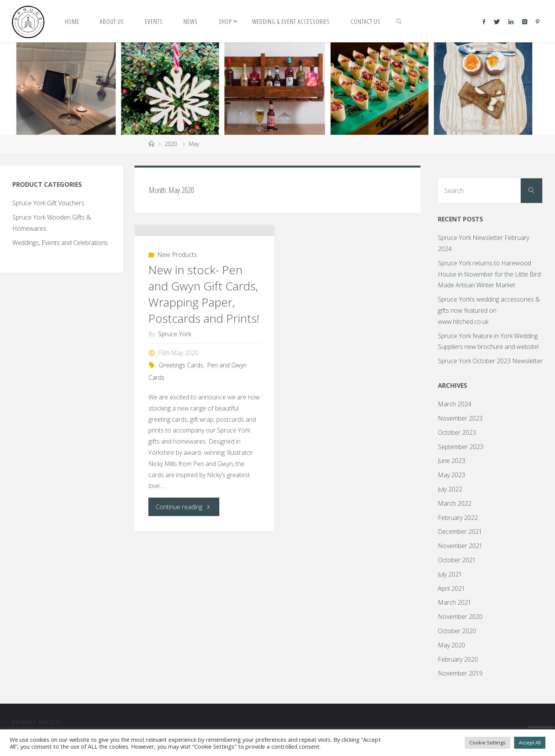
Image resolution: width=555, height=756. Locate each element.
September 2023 (461, 447)
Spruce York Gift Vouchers (48, 203)
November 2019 (460, 673)
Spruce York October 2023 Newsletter (490, 361)
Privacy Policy (36, 722)
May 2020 (452, 645)
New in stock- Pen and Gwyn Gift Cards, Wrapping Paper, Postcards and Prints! (204, 376)
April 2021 (452, 588)
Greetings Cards (181, 447)
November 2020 (460, 617)
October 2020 (457, 631)
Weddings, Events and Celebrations (60, 243)
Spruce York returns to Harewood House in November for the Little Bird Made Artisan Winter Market (489, 274)
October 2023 (457, 432)
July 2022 (450, 489)
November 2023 (460, 418)
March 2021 (455, 602)
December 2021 (460, 531)
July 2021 (450, 574)
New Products (177, 336)
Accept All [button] (530, 743)
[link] (399, 21)
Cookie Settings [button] (488, 743)
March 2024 (455, 404)
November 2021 (460, 546)
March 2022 (455, 503)
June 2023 (452, 461)
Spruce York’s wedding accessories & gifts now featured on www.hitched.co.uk (489, 310)
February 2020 (458, 659)
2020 (171, 144)
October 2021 (457, 560)
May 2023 (452, 475)
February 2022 (458, 518)
